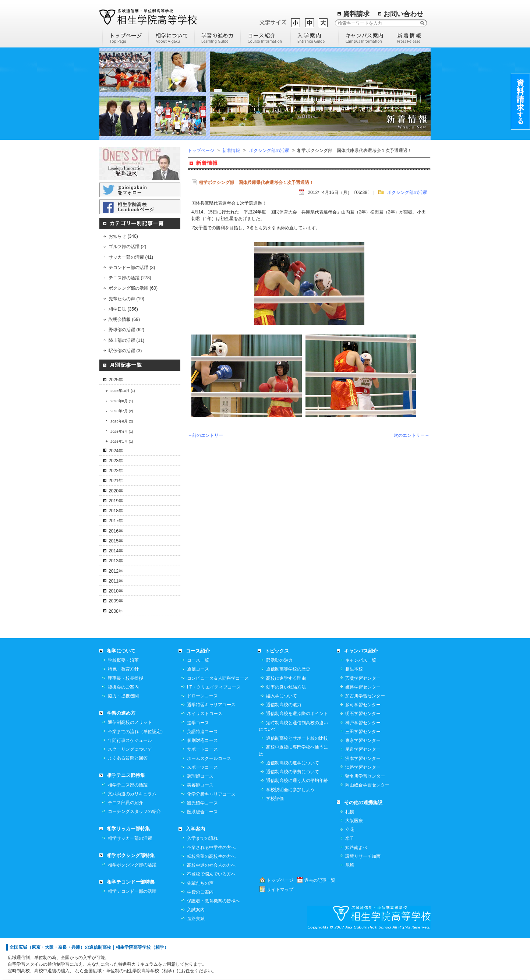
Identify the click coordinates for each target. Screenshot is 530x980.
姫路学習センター (363, 729)
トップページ (201, 151)
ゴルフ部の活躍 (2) (127, 247)
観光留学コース (202, 845)
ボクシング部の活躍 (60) (133, 288)
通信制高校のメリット (130, 764)
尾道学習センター (363, 791)
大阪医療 (354, 862)
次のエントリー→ (411, 435)
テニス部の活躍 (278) (130, 278)
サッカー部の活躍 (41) (131, 257)
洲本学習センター (363, 800)
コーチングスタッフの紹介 (134, 853)
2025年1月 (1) (122, 441)
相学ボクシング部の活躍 (132, 906)
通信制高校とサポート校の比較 (297, 780)
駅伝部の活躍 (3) (125, 351)
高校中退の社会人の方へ (211, 907)
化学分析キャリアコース (211, 836)
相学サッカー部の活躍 (130, 880)
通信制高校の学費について (293, 813)
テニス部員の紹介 (126, 844)
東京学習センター (363, 782)
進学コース (198, 764)
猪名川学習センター (365, 818)
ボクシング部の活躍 (269, 151)
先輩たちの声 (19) (126, 299)
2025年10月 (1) (123, 391)
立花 (350, 871)
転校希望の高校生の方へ (211, 898)
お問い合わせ (403, 14)
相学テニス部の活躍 (128, 827)
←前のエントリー (205, 435)
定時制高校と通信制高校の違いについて (293, 768)
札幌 (350, 853)
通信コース (198, 711)
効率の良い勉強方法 (286, 729)
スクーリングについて (130, 791)
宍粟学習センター (363, 720)
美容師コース (200, 827)
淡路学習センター (363, 809)
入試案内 (196, 951)
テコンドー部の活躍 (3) (132, 268)
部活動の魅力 (279, 702)
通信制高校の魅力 (284, 746)
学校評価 (275, 840)
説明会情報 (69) (124, 319)
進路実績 (196, 960)
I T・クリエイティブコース (214, 729)
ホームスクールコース (209, 800)
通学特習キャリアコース (211, 746)
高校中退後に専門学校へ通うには (293, 792)
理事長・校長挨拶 (126, 720)
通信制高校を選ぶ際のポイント (297, 755)
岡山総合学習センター (367, 827)
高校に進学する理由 (286, 720)
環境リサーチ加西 (363, 898)
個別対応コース (202, 782)
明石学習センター (363, 755)
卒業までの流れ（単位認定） (137, 773)
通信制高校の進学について (293, 804)
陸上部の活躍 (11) (126, 340)
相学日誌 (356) (123, 309)
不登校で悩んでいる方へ (211, 916)
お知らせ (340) (123, 236)
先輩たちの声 (200, 925)
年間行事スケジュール (130, 782)
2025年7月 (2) (122, 411)
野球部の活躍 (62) (126, 330)
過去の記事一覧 (320, 922)
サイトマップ (280, 931)
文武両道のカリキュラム (132, 835)
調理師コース (200, 818)
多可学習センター (363, 746)
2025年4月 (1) (122, 431)
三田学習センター (363, 773)
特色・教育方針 (123, 711)
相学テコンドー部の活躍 (132, 933)
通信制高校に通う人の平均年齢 (297, 822)
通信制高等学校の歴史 (288, 711)
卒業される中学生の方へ (211, 889)
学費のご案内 (200, 934)
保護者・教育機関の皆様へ (213, 942)
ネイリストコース (205, 755)
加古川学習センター (365, 737)
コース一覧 (198, 702)
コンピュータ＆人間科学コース (218, 720)
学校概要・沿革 (123, 702)
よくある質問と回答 (128, 800)
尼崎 (350, 907)
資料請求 (356, 14)
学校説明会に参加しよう (290, 831)
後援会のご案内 (123, 729)
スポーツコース (202, 809)
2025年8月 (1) (122, 401)
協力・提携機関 (123, 737)
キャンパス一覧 (361, 702)
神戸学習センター (363, 764)
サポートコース (202, 791)
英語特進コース (202, 773)
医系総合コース (202, 853)
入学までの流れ (202, 880)
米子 (350, 880)
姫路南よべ (356, 889)
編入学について (282, 737)
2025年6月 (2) (122, 421)
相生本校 (354, 711)
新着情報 (231, 151)
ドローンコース (202, 737)
